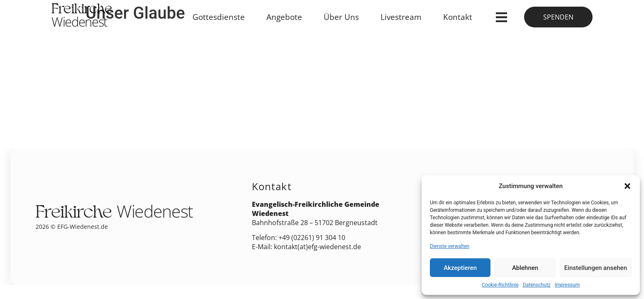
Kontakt (458, 17)
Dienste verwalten (450, 246)
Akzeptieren (460, 268)
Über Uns (341, 17)
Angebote (284, 17)
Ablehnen (525, 268)
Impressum (567, 285)
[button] (627, 186)
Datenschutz (537, 285)
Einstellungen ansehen (596, 268)
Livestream (401, 17)
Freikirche (82, 17)
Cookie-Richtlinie (500, 285)
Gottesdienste (219, 17)
